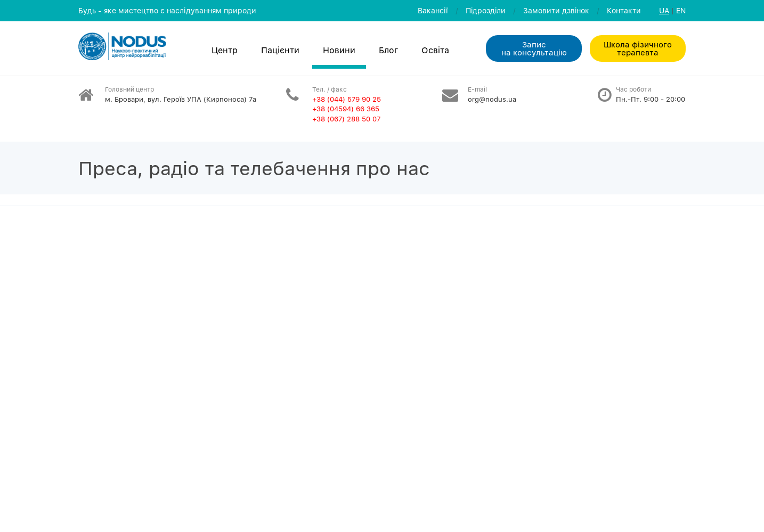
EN (681, 10)
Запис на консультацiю (534, 48)
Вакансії (433, 10)
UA (664, 10)
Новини (339, 50)
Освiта (435, 50)
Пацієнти (280, 50)
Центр (225, 50)
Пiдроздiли (486, 10)
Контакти (624, 10)
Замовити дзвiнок (556, 10)
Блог (388, 50)
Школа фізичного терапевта (638, 48)
